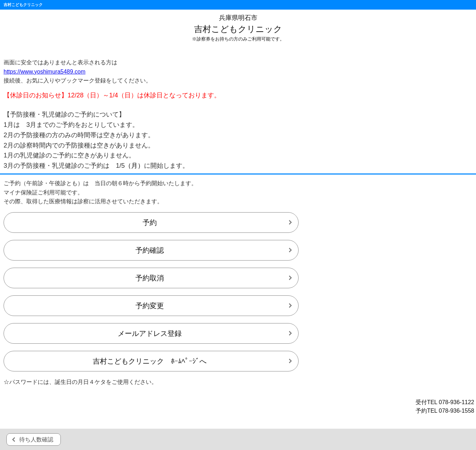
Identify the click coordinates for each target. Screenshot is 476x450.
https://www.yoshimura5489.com (44, 72)
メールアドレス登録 (150, 333)
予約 (150, 223)
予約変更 (150, 306)
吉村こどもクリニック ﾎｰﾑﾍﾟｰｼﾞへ (150, 361)
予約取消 (150, 278)
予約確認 (150, 250)
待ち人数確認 (36, 440)
